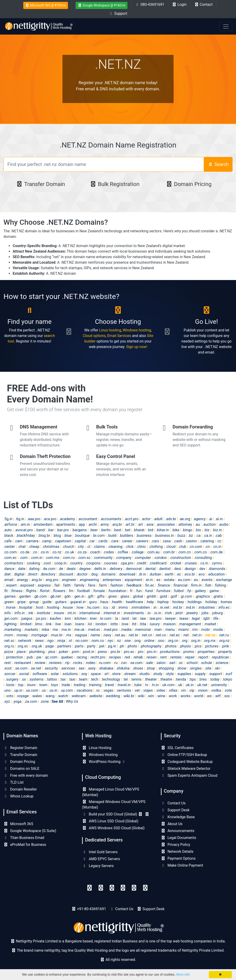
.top (20, 685)
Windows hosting (137, 330)
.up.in (18, 690)
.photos (170, 646)
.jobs (204, 613)
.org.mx (209, 641)
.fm (71, 591)
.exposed (27, 585)
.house (68, 607)
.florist (44, 591)
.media (126, 630)
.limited (25, 624)
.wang (50, 696)
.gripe (21, 602)
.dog (94, 574)
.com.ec (10, 558)
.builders (126, 536)
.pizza (8, 652)
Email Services (119, 336)
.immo (123, 607)
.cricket (175, 563)
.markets (31, 630)
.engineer (69, 580)
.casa (166, 541)
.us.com (32, 690)
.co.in (44, 552)
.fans (91, 585)
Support (118, 13)
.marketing (12, 630)
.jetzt (179, 613)
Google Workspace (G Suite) (30, 831)
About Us (172, 824)
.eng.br (37, 580)
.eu (196, 580)
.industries (206, 607)
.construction (180, 558)
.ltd (134, 624)
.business (144, 536)
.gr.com (186, 596)
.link (48, 624)
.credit (141, 563)
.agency (199, 519)
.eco (201, 574)
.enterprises (111, 580)
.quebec (67, 657)
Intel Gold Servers (100, 852)
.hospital (25, 607)
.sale (149, 663)
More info (183, 974)
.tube (138, 685)
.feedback (134, 585)
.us (43, 690)
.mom (8, 635)
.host (39, 607)
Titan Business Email (24, 838)
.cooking (33, 563)
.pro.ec (129, 652)
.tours (31, 685)
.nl (70, 641)
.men (158, 630)
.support (215, 674)
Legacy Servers (98, 866)
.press (102, 652)
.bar (51, 530)
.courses (110, 563)
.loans (79, 624)
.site (208, 668)
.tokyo (227, 679)
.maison (169, 624)
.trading (79, 685)
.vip (191, 690)
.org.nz (224, 641)
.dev (202, 569)
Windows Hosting (100, 755)
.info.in (19, 613)
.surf (228, 674)
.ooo (161, 641)
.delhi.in (100, 569)
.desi (177, 569)
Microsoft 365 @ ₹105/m (46, 5)
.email (8, 580)
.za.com (31, 701)
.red (127, 657)
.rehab (138, 657)
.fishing (220, 585)
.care (114, 541)
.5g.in (8, 519)
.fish (208, 585)
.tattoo (52, 679)
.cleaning (115, 547)
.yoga (17, 701)
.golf (174, 596)
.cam (18, 541)
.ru (115, 663)
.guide (46, 602)
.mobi (205, 630)
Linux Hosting (97, 748)
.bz (190, 536)
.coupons (93, 563)
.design (190, 569)
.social (24, 674)
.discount (66, 574)
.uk (180, 685)
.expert (11, 585)
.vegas (108, 690)
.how (80, 607)
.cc (219, 541)
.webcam (78, 696)
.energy (22, 580)
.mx (68, 635)
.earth (169, 574)
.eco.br (189, 574)
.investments (133, 613)
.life (215, 618)
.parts (79, 646)
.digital (19, 574)
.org (184, 641)
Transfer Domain (40, 184)
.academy (67, 519)
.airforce (10, 524)
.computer (143, 558)
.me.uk (79, 630)
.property (225, 652)
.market (210, 624)
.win (151, 696)
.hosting (53, 607)
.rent (163, 657)
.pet (101, 646)
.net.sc (9, 641)
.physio (185, 646)
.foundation (117, 591)
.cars (155, 541)
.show (181, 668)
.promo (188, 652)
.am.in (25, 524)
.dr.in (142, 574)
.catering (207, 541)
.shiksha (123, 668)
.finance (163, 585)
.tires (202, 679)
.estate (169, 580)
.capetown (63, 541)
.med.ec (94, 630)
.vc (97, 690)
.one (127, 641)
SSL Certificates (177, 748)
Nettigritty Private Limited (203, 950)
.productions (169, 652)
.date (21, 569)
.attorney (185, 524)
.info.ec (224, 607)
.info (7, 613)
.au (197, 524)
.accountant (87, 519)
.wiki (141, 696)
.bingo (187, 530)
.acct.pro (131, 519)
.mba (45, 630)
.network (24, 641)
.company (123, 558)
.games (10, 596)
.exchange (224, 580)
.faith (66, 585)
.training (95, 685)
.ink (30, 613)
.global (138, 596)
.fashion (116, 585)
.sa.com (136, 663)
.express (44, 585)
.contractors (13, 563)
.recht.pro (97, 657)
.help (150, 602)
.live (58, 624)
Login (179, 4)
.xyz (7, 701)
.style (169, 674)
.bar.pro (63, 530)
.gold (163, 596)
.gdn (67, 596)
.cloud (170, 547)
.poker (63, 652)
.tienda (180, 679)
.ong (137, 641)
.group (34, 602)
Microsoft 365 (18, 824)
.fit (6, 591)
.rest (7, 663)
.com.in (36, 558)
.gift (90, 596)
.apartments (65, 524)
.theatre (166, 679)
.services (68, 668)
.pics (198, 646)
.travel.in (124, 685)
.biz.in (217, 530)
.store (116, 674)
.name (95, 635)
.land (125, 618)
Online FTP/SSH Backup (184, 755)
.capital (80, 541)
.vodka (216, 690)
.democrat (133, 569)
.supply (200, 674)
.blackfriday (25, 536)
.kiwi (93, 618)
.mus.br (56, 635)
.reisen (151, 657)
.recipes (115, 657)
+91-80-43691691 (91, 909)
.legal (195, 618)
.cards (103, 541)
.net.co (161, 635)
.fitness (16, 591)
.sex (81, 668)
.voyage (22, 696)
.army (104, 524)
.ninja (61, 641)
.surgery (12, 679)
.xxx (227, 696)
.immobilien (140, 607)
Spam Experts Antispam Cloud (189, 775)
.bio (198, 530)
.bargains (79, 530)
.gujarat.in (78, 602)
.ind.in (190, 607)
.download (127, 574)
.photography (151, 646)
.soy (84, 674)
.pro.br (115, 652)
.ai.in (219, 519)
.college (137, 552)
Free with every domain (26, 775)
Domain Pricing (189, 184)
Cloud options (94, 336)
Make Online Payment (182, 865)
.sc (181, 663)
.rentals (176, 657)
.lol (89, 624)
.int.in (71, 613)
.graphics (202, 596)
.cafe (7, 541)
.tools (10, 685)
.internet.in (112, 613)
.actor (146, 519)
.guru (92, 602)
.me (55, 630)
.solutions (70, 674)
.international (89, 613)
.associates (165, 524)
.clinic (141, 547)
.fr (131, 591)
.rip (67, 663)
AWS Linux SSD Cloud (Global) (110, 821)
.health (117, 602)
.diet (7, 574)
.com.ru (68, 558)
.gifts (100, 596)
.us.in (53, 690)
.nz (119, 641)
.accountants (111, 519)
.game (214, 591)
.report (203, 657)
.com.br (168, 552)
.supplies (184, 674)
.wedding (112, 696)
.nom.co (97, 641)
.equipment (133, 580)
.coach (95, 552)
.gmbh (151, 596)
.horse (10, 607)
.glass (124, 596)
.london (101, 624)
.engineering (89, 580)
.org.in (195, 641)
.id (113, 607)
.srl (106, 674)
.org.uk (36, 646)
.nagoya (81, 635)
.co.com (10, 552)
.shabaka (106, 668)
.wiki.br (128, 696)
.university (218, 685)
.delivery (116, 569)
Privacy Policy (176, 845)
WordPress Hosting (104, 762)
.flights (31, 591)
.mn (194, 630)
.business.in (164, 536)
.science (222, 663)
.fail (56, 585)
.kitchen (80, 618)
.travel (109, 685)
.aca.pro (50, 519)
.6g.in (20, 519)
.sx (24, 679)
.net (186, 635)
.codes (108, 552)
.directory (48, 574)
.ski (217, 668)
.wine (161, 696)
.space (95, 674)
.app (81, 524)
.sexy (91, 668)
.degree (84, 569)
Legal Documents (178, 838)
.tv (146, 685)
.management (190, 624)
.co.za (82, 552)
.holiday (211, 602)
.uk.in (189, 685)
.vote (228, 690)
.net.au (119, 635)
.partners (64, 646)
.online (149, 641)
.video (161, 690)
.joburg (217, 613)
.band (40, 530)
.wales (37, 696)
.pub (29, 657)
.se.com (21, 668)
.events (207, 580)
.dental (150, 569)
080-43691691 (150, 4)
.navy (107, 635)
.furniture (163, 591)
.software (39, 674)
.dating (34, 569)
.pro (140, 652)
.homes (226, 602)
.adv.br (171, 519)
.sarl (172, 663)
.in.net (164, 607)
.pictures (211, 646)
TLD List (13, 782)
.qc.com (51, 657)
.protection (14, 657)
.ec (178, 574)
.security (51, 668)
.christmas (51, 547)
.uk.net (202, 685)
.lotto (114, 624)
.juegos (26, 618)
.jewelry (192, 613)
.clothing (156, 547)
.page (49, 646)
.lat (134, 618)
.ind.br (177, 607)
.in (155, 607)
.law (143, 618)
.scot (7, 668)
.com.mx (52, 558)
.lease (183, 618)
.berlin (106, 530)
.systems (36, 679)
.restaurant (22, 663)
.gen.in (79, 596)
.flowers (59, 591)
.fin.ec (149, 585)
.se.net (36, 668)
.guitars (60, 602)
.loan (68, 624)
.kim (67, 618)
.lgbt (206, 618)
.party (91, 646)
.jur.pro (41, 618)
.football (83, 591)
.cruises (190, 563)
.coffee (122, 552)
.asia (150, 524)
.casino (191, 541)
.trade (66, 685)
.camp (46, 541)
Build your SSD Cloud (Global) (116, 814)
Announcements (178, 831)
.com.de (216, 552)
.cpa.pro (127, 563)
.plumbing (37, 652)
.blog (57, 536)
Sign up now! (137, 347)
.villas (173, 690)
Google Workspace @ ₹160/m (102, 5)
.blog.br (44, 536)
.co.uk (69, 552)
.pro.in (151, 652)
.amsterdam (43, 524)
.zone (44, 701)
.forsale (99, 591)
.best (117, 530)
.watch (63, 696)
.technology (111, 679)
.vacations (84, 690)
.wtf (217, 696)
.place (21, 652)
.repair (190, 657)
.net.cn (147, 635)
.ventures (123, 690)
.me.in (66, 630)
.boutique (82, 536)
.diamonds (217, 569)
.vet (137, 690)
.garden (25, 596)
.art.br (130, 524)
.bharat (139, 530)
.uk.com (168, 685)
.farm (103, 585)
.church (68, 547)
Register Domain (20, 748)
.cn (207, 547)
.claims (99, 547)
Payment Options (178, 858)
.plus (51, 652)
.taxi (72, 679)
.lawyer (170, 618)
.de (61, 569)
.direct (32, 574)
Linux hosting (110, 330)
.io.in (157, 613)
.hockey (178, 602)
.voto (9, 696)
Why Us (72, 701)
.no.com (81, 641)
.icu (105, 607)
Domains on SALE (21, 769)
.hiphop (163, 602)
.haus (104, 602)
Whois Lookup (18, 796)
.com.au (153, 552)
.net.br (133, 635)
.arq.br (117, 524)
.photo (132, 646)
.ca (198, 536)
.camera (32, 541)
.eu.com (184, 580)
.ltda (143, 624)
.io (149, 613)
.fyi (189, 591)
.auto (8, 530)
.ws (209, 696)
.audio (224, 524)
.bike (176, 530)
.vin (183, 690)
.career (127, 541)
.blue (68, 536)
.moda (217, 630)
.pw (38, 657)
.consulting (203, 558)
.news (39, 641)
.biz (207, 530)
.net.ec (174, 635)
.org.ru (9, 646)
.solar (54, 674)
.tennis (136, 679)
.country (76, 563)
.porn (75, 652)
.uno (7, 690)
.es (158, 580)
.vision (202, 690)
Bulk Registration (115, 184)
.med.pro (110, 630)
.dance (9, 569)
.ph (121, 646)
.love (125, 624)
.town (43, 685)
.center (9, 547)
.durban (155, 574)
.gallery (200, 591)
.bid (150, 530)
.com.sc (84, 558)
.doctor (82, 574)
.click (129, 547)
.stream (130, 674)
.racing (81, 657)
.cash (178, 541)
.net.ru (224, 635)
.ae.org (184, 519)
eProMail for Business (25, 845)
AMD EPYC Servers (101, 859)
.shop (150, 668)
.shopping (166, 668)
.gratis (218, 596)
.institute (43, 613)
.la (116, 618)
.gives (112, 596)
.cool (47, 563)
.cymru (216, 563)
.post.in (88, 652)
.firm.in (196, 585)
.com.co (200, 552)
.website (95, 696)
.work (173, 696)
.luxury (154, 624)
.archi (92, 524)
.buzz (181, 536)
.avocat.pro (24, 530)
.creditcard (158, 563)
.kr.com (105, 618)
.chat (22, 547)
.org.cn (173, 641)
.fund (148, 591)
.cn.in (217, 547)
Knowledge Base (178, 817)
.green (9, 602)
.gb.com (40, 596)
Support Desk (175, 810)
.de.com (49, 569)
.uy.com (67, 690)
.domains (108, 574)
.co (35, 552)
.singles (195, 668)
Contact (204, 4)
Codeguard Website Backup (187, 762)
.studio (144, 674)
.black (8, 536)
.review (40, 663)
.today (215, 679)
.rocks (77, 663)
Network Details (177, 852)
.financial (180, 585)
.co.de (24, 552)
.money (22, 635)
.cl (88, 547)
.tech (94, 679)
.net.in (197, 635)
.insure (59, 613)
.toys (54, 685)
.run (123, 663)
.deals (71, 569)
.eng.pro (52, 580)
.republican (220, 657)
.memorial (142, 630)
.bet (127, 530)
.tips (192, 679)
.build (112, 536)
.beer (94, 530)
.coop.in (60, 563)
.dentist (164, 569)
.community (103, 558)
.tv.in (155, 685)
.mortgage (39, 635)
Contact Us (173, 803)
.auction (209, 524)
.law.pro (155, 618)
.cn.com (196, 547)
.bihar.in (162, 530)
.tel (125, 679)
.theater (151, 679)
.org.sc (22, 646)
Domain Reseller (20, 789)
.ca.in (208, 536)
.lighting (10, 624)
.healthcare (134, 602)
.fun (138, 591)
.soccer (9, 674)
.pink (225, 646)
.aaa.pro (34, 519)
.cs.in (204, 563)
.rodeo (90, 663)
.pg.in (112, 646)
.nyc (110, 641)
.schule (206, 663)
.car (92, 541)
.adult (158, 519)
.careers (142, 541)
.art (140, 524)
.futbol (178, 591)
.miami (183, 630)
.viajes (148, 690)
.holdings (194, 602)
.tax (63, 679)
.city (80, 547)
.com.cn (184, 552)
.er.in (149, 580)
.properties (206, 652)
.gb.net (55, 596)
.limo (38, 624)
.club (182, 547)
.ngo (50, 641)
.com (24, 558)
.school (192, 663)
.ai (210, 519)
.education (216, 574)
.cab (218, 536)
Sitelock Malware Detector (186, 769)
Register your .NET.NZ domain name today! (118, 83)
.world (198, 696)
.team (83, 679)
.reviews (55, 663)
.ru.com (104, 663)
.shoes (138, 668)
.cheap (34, 547)
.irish (168, 613)
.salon (161, 663)
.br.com (99, 536)
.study (157, 674)
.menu (170, 630)
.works (185, 696)
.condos (160, 558)
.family (79, 585)
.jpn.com (11, 618)
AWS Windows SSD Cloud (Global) (113, 828)
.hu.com (93, 607)
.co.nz (57, 552)
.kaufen (55, 618)
